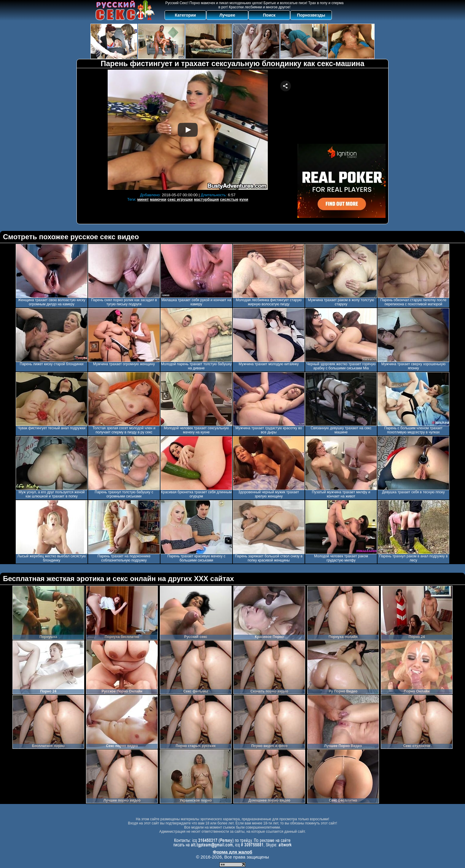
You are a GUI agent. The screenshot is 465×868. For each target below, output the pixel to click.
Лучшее (227, 15)
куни (244, 199)
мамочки (158, 199)
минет (143, 199)
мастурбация (206, 199)
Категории (185, 15)
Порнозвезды (311, 15)
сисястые (229, 199)
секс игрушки (180, 199)
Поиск (269, 15)
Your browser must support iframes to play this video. (188, 130)
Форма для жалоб (232, 852)
